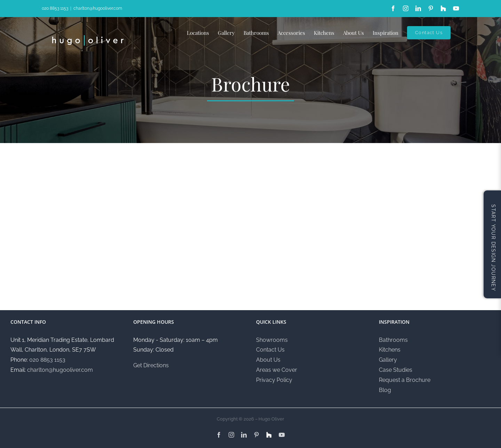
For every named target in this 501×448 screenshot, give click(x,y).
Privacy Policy (274, 380)
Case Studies (396, 370)
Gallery (388, 360)
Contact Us (270, 350)
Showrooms (272, 340)
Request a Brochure (405, 380)
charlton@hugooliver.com (98, 8)
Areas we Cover (277, 370)
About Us (268, 360)
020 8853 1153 (55, 8)
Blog (385, 390)
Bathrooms (393, 340)
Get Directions (151, 365)
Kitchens (390, 350)
